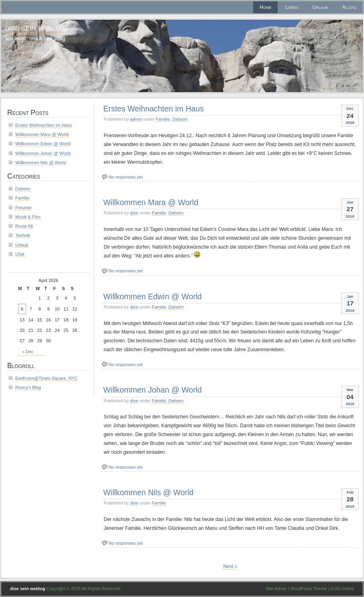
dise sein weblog (35, 27)
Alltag (349, 7)
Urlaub (320, 7)
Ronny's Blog (28, 387)
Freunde (24, 208)
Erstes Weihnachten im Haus (153, 109)
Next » (230, 566)
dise (134, 213)
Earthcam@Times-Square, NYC (46, 378)
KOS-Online (342, 589)
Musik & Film (28, 217)
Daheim (180, 119)
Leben (292, 7)
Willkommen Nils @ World (148, 492)
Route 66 (24, 226)
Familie (163, 119)
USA (20, 254)
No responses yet (126, 177)
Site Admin (276, 589)
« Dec (28, 352)
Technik (23, 235)
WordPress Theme (309, 589)
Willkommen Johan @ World (152, 390)
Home (265, 7)
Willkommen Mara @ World (151, 202)
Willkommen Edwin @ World (152, 296)
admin (136, 119)
